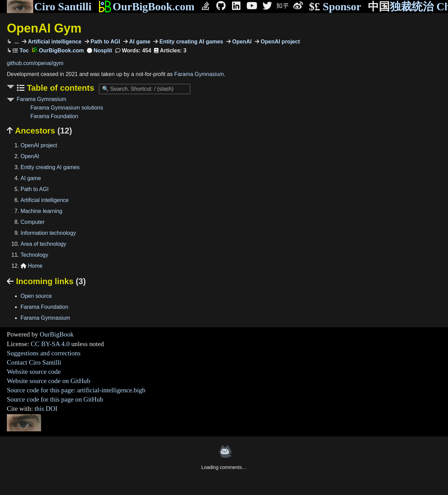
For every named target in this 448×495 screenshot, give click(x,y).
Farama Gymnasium (199, 74)
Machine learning (41, 211)
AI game (139, 42)
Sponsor (335, 7)
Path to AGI (105, 42)
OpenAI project (279, 42)
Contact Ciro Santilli (34, 362)
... (16, 42)
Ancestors (39, 131)
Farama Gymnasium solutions (67, 108)
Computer (33, 222)
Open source (36, 296)
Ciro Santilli (49, 7)
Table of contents (60, 88)
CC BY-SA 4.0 (50, 344)
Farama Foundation (54, 116)
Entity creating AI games (190, 42)
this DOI (46, 409)
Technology (34, 255)
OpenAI (241, 42)
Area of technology (43, 244)
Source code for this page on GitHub (55, 399)
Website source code (34, 372)
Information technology (48, 233)
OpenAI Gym (44, 28)
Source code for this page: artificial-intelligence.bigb (76, 390)
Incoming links (46, 281)
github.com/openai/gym (35, 63)
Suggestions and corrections (44, 353)
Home (31, 266)
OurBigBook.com (146, 7)
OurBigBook (57, 334)
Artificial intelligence (54, 42)
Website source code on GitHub (49, 381)
